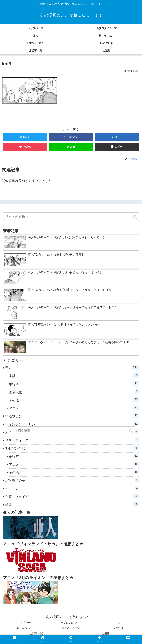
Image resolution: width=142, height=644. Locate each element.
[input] (71, 217)
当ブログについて (71, 623)
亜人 (72, 367)
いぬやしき (72, 416)
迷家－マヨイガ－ (72, 496)
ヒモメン (72, 488)
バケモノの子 (72, 480)
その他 (74, 399)
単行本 (74, 384)
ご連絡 (106, 633)
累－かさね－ (25, 628)
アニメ (74, 408)
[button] (135, 217)
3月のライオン (72, 448)
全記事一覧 (36, 633)
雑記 (72, 504)
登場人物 (74, 391)
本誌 (74, 375)
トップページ (25, 623)
